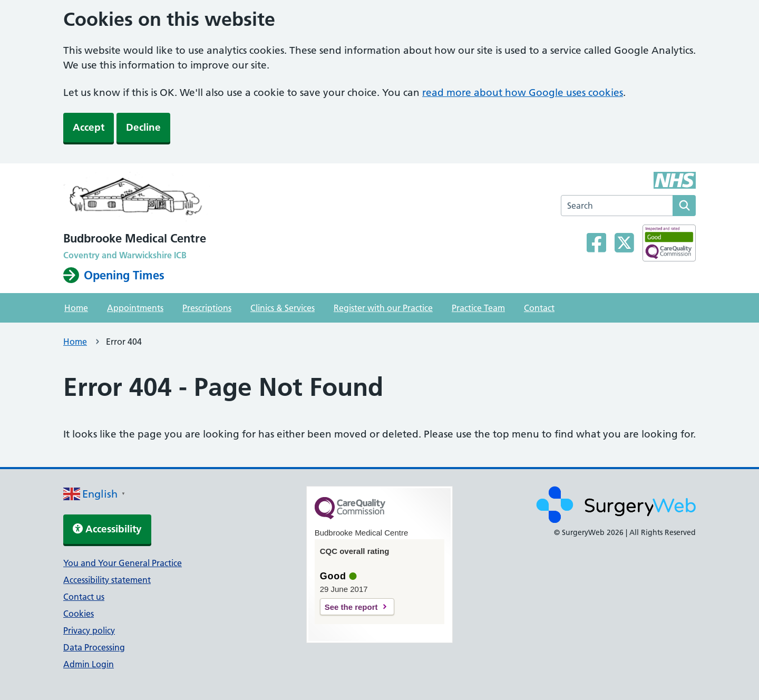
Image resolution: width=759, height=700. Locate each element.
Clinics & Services (283, 308)
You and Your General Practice (123, 563)
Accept (89, 127)
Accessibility (107, 529)
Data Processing (94, 647)
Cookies (79, 614)
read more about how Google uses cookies (523, 93)
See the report (351, 607)
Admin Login (89, 664)
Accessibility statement (107, 580)
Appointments (135, 308)
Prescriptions (207, 308)
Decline (143, 127)
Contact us (84, 597)
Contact (539, 308)
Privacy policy (89, 630)
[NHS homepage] (137, 200)
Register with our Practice (383, 308)
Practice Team (478, 308)
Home (76, 308)
